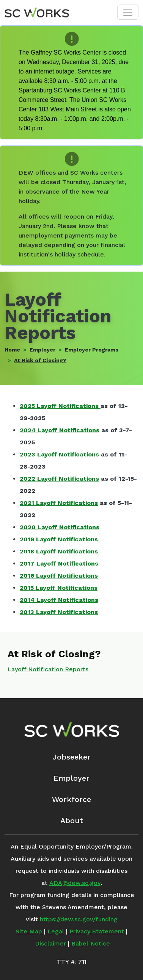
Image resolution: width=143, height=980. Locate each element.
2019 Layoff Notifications (59, 539)
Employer (42, 350)
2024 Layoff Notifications (60, 430)
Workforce (71, 799)
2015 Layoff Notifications (59, 588)
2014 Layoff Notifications (59, 600)
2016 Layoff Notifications (59, 576)
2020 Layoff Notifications (60, 527)
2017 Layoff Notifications (59, 563)
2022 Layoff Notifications (59, 479)
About (72, 821)
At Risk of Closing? (40, 360)
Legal (56, 931)
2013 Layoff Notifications (59, 612)
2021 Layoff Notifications (59, 503)
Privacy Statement (97, 931)
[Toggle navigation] (128, 12)
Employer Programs (92, 350)
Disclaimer (50, 943)
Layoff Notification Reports (48, 669)
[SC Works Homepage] (71, 730)
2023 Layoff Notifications (59, 454)
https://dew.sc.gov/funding (79, 919)
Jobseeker (71, 757)
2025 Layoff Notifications (59, 406)
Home (12, 350)
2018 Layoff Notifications (59, 551)
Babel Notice (91, 943)
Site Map (29, 931)
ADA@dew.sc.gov (75, 883)
